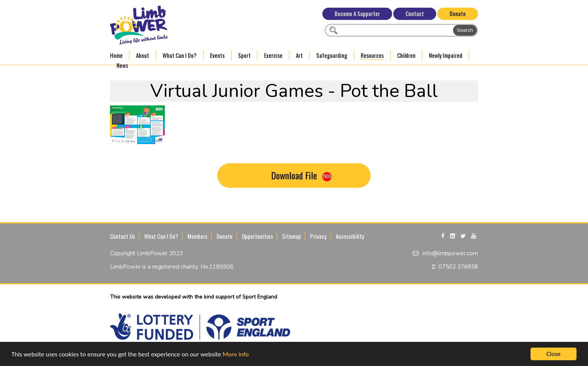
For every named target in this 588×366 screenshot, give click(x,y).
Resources (372, 55)
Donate (458, 13)
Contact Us (122, 236)
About (143, 55)
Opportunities (257, 236)
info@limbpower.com (450, 253)
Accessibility (350, 236)
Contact (415, 13)
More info (236, 355)
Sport (244, 55)
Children (406, 55)
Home (116, 55)
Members (197, 236)
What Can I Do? (180, 55)
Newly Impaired (446, 55)
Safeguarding (332, 55)
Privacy (318, 236)
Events (217, 55)
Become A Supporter (357, 13)
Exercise (273, 55)
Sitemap (292, 236)
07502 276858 (458, 267)
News (122, 65)
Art (299, 55)
